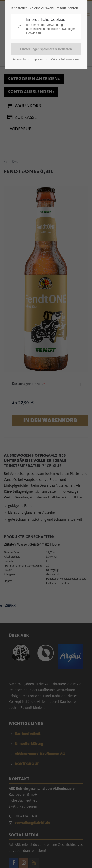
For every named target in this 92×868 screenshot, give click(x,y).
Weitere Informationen (65, 59)
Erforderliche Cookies (53, 26)
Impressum (39, 59)
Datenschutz (20, 59)
